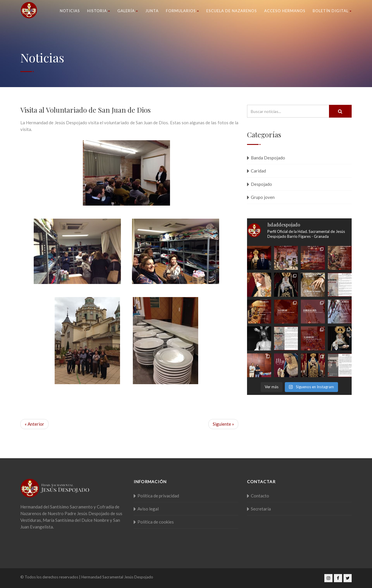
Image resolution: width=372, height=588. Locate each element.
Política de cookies (156, 522)
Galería (128, 11)
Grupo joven (263, 197)
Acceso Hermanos (285, 11)
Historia (99, 11)
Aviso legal (148, 509)
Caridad (258, 171)
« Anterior (34, 424)
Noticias (70, 11)
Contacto (260, 496)
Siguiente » (223, 424)
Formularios (183, 11)
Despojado (261, 184)
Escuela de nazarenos (232, 11)
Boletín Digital (332, 11)
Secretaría (261, 509)
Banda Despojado (268, 158)
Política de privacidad (158, 496)
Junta (152, 11)
